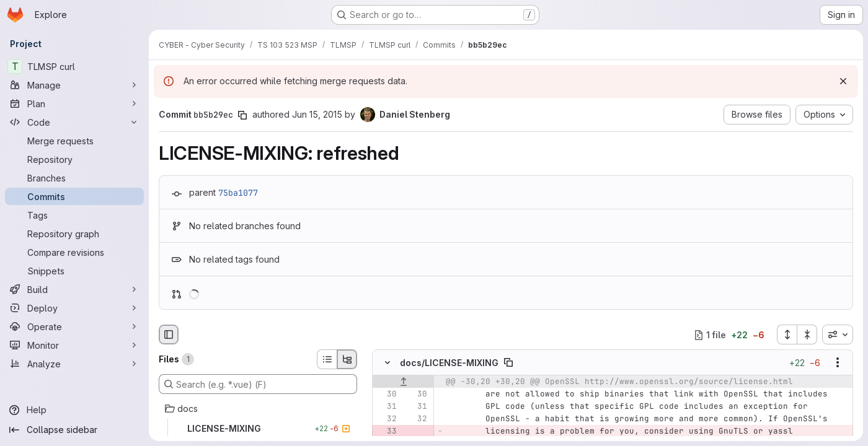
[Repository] (74, 159)
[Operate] (74, 326)
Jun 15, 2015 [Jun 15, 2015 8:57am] (317, 114)
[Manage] (74, 85)
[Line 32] (386, 419)
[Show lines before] (403, 382)
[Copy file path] (508, 363)
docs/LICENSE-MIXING (449, 363)
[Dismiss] (843, 81)
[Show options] (838, 363)
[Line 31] (386, 407)
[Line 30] (386, 395)
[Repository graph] (74, 234)
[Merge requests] (74, 141)
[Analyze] (74, 364)
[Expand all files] (787, 334)
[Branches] (74, 178)
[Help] (74, 410)
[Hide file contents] (387, 363)
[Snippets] (74, 271)
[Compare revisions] (74, 252)
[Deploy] (74, 308)
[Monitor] (74, 345)
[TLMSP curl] (74, 66)
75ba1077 (238, 193)
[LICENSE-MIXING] (258, 429)
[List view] (327, 359)
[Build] (74, 289)
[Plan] (74, 103)
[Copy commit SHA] (242, 115)
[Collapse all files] (807, 334)
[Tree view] (347, 359)
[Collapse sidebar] (74, 430)
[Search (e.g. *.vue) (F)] (258, 384)
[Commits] (74, 196)
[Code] (74, 122)
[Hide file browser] (169, 334)
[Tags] (74, 215)
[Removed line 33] (386, 432)
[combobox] (838, 334)
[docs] (258, 409)
